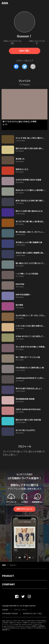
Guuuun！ (13, 565)
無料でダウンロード (24, 509)
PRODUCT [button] (8, 576)
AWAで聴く (24, 51)
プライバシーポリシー (21, 610)
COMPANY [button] (8, 584)
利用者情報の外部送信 (10, 614)
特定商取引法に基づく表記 (32, 614)
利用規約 (5, 610)
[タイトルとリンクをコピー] (33, 67)
